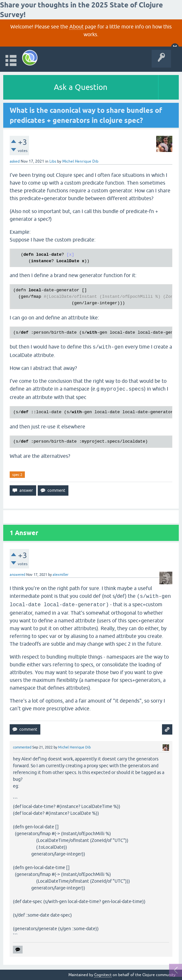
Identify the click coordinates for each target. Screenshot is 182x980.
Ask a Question (81, 87)
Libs (53, 161)
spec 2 (17, 475)
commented (22, 747)
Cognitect (103, 975)
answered (17, 575)
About (76, 27)
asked (15, 161)
